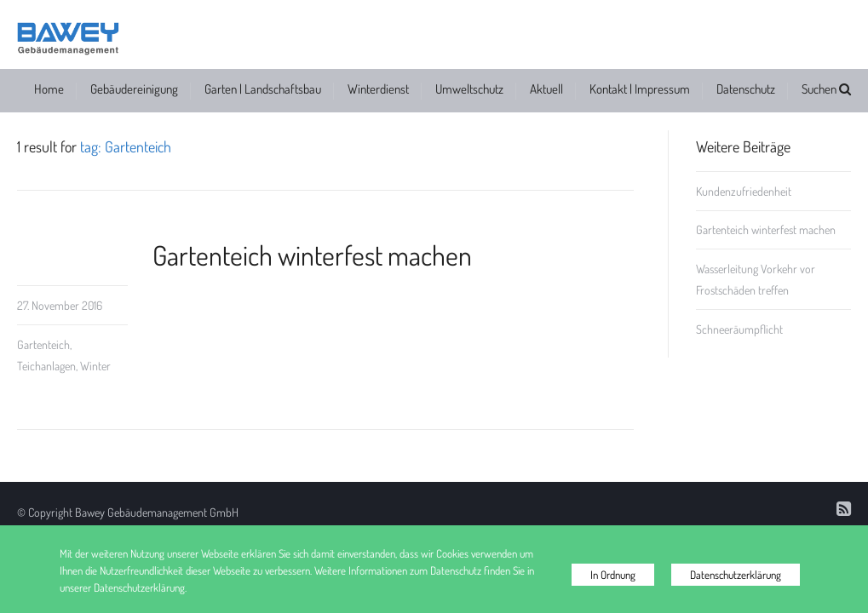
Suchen (826, 89)
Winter (95, 366)
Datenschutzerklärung (736, 575)
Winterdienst (378, 89)
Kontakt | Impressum (640, 89)
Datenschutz (746, 89)
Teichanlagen (46, 366)
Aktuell (546, 89)
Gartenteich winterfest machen (312, 255)
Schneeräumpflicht (739, 329)
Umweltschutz (469, 89)
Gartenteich (43, 344)
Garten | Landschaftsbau (263, 89)
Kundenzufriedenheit (744, 191)
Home (49, 89)
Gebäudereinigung (134, 89)
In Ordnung (613, 575)
